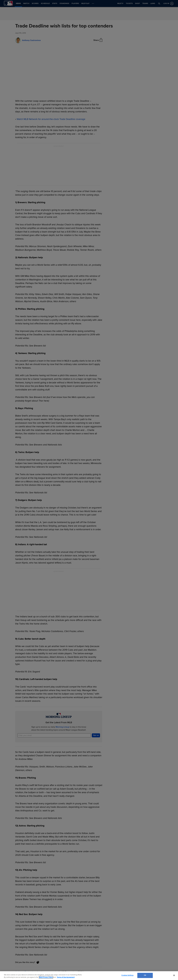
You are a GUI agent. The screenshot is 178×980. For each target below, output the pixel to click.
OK (145, 975)
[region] (89, 976)
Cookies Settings (127, 975)
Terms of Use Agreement (66, 977)
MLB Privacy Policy (46, 977)
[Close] (174, 975)
